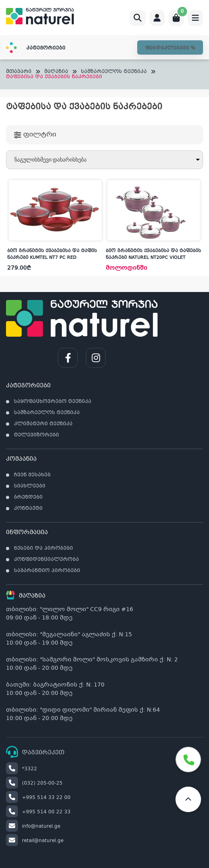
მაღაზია (56, 72)
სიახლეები (30, 486)
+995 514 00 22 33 (38, 812)
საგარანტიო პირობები (47, 571)
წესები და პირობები (43, 548)
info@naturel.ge (33, 827)
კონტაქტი (28, 509)
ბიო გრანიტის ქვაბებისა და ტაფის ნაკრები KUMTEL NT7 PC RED (52, 254)
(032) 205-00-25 (34, 783)
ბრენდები (28, 497)
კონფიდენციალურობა (46, 560)
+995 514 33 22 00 (38, 798)
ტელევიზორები (36, 435)
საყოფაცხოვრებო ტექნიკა (53, 402)
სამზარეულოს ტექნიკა (114, 72)
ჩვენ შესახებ (32, 475)
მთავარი (19, 72)
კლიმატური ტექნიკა (43, 424)
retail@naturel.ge (35, 841)
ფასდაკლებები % (170, 48)
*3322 (22, 769)
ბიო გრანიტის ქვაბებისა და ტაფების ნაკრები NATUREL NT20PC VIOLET (153, 254)
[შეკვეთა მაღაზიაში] (104, 160)
